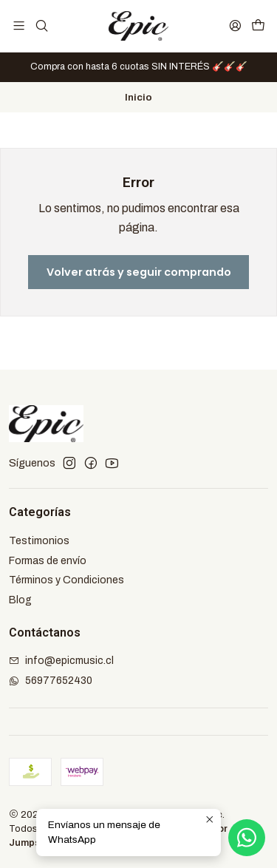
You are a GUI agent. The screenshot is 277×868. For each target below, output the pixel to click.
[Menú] (19, 26)
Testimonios (39, 541)
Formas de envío (48, 561)
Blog (20, 600)
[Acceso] (235, 26)
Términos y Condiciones (66, 580)
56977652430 (51, 681)
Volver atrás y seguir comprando (139, 272)
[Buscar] (41, 26)
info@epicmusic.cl (61, 661)
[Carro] (258, 26)
